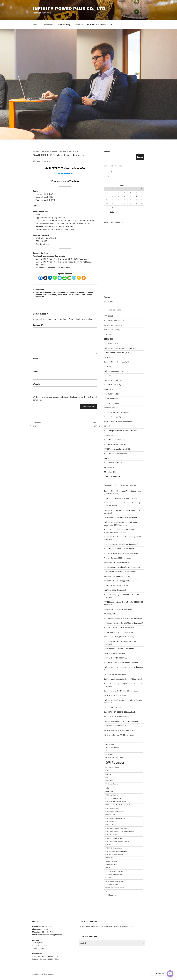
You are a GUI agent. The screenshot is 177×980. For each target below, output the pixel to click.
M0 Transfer (109, 435)
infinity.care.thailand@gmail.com (50, 935)
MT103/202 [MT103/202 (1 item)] (109, 845)
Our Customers (47, 25)
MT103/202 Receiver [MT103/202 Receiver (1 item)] (112, 858)
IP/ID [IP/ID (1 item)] (107, 771)
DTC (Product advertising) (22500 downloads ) (121, 518)
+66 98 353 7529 (47, 932)
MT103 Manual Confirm (113, 440)
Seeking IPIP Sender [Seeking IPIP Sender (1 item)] (111, 865)
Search (107, 152)
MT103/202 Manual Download (115, 412)
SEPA (106, 389)
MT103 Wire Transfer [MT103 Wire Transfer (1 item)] (111, 835)
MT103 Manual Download (114, 454)
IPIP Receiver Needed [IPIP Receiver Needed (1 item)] (112, 784)
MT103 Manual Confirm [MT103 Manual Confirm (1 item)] (112, 808)
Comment (38, 325)
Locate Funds (109, 399)
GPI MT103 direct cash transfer (51, 293)
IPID (106, 366)
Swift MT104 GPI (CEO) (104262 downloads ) (120, 712)
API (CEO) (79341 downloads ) (115, 590)
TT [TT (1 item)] (106, 891)
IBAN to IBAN (109, 394)
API (105, 458)
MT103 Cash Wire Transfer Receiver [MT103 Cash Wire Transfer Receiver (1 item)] (116, 802)
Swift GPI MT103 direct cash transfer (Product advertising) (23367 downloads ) (64, 263)
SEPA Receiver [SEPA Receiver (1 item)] (110, 868)
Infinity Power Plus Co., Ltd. (66, 151)
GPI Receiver (72, 293)
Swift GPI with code (111, 380)
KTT (106, 316)
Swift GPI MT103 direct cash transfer (118, 348)
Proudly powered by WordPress (44, 974)
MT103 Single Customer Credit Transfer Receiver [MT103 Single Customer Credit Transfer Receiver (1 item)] (120, 831)
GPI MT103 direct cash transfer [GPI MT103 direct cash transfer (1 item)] (114, 757)
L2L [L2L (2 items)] (107, 788)
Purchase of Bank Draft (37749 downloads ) (120, 572)
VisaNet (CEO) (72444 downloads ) (117, 576)
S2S (106, 339)
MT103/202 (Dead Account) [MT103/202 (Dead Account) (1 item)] (114, 848)
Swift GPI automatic (112, 371)
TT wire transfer (110, 325)
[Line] (64, 278)
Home (35, 25)
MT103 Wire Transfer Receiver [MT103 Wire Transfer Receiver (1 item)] (114, 838)
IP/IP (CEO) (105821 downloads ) (116, 726)
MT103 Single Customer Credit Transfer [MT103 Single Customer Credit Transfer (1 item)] (117, 828)
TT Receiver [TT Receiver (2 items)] (111, 895)
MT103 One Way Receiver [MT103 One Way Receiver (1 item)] (113, 825)
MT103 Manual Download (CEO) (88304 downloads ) (123, 618)
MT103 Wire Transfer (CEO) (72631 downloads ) (121, 581)
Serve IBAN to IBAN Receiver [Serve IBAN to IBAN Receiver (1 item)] (114, 875)
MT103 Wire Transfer (112, 463)
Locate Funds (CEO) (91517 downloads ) (118, 632)
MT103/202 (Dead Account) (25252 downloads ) (122, 553)
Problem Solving (64, 25)
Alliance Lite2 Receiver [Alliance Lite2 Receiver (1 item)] (112, 747)
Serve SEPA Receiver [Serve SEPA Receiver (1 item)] (112, 884)
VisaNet (107, 467)
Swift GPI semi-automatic (114, 353)
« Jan (112, 211)
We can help (109, 302)
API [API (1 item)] (106, 751)
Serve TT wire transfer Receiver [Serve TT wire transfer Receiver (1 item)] (115, 888)
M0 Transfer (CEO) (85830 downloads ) (118, 609)
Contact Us (79, 25)
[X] (45, 278)
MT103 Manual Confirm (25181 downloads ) (120, 549)
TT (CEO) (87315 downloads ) (115, 614)
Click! (46, 253)
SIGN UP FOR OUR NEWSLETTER (100, 25)
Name (36, 358)
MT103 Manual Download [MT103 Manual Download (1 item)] (113, 815)
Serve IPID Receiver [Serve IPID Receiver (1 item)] (111, 878)
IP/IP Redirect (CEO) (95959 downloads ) (119, 649)
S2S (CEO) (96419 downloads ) (115, 653)
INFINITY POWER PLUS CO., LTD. (70, 9)
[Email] (69, 278)
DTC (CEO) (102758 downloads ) (116, 695)
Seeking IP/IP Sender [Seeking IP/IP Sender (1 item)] (112, 861)
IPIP (105, 334)
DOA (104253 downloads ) (114, 707)
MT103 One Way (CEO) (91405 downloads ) (120, 628)
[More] (84, 278)
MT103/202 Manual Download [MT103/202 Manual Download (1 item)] (114, 855)
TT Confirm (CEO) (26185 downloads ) (118, 562)
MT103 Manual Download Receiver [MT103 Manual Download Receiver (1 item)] (116, 818)
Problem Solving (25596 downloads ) (118, 558)
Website (37, 384)
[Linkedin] (50, 278)
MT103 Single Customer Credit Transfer (119, 431)
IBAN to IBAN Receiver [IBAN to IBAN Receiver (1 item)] (112, 767)
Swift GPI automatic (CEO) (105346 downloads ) (122, 721)
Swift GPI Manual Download (115, 362)
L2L (105, 376)
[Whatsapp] (55, 278)
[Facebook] (41, 278)
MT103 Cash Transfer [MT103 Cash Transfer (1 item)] (112, 795)
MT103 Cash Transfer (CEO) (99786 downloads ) (122, 662)
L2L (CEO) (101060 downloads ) (115, 674)
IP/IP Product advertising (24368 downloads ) (121, 544)
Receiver (40, 289)
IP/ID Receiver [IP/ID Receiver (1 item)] (110, 774)
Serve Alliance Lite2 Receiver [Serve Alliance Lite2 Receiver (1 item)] (114, 871)
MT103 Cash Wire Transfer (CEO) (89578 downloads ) (123, 623)
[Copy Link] (79, 278)
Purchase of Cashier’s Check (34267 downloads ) (122, 567)
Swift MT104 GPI (110, 385)
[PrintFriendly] (74, 278)
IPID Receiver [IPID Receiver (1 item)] (109, 781)
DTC (106, 357)
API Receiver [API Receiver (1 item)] (109, 754)
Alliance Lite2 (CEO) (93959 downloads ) (119, 637)
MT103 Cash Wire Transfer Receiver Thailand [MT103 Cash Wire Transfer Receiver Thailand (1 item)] (119, 805)
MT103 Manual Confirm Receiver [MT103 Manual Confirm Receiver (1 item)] (115, 812)
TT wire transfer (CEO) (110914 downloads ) (120, 730)
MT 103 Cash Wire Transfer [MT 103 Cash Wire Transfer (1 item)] (113, 798)
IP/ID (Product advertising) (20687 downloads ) (122, 498)
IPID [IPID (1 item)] (107, 777)
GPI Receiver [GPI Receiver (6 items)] (115, 762)
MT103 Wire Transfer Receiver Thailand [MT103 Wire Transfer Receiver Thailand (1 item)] (117, 841)
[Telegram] (60, 278)
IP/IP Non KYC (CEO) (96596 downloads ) (119, 658)
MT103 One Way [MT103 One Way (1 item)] (110, 822)
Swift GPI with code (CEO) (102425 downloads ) (121, 691)
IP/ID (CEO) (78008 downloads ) (116, 585)
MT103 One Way (110, 403)
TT (105, 426)
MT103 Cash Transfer (112, 321)
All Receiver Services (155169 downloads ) (54, 268)
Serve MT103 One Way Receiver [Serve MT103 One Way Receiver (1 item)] (115, 881)
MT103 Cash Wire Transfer (114, 444)
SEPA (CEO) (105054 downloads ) (116, 717)
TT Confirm (108, 472)
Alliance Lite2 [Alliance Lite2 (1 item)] (110, 744)
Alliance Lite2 (109, 330)
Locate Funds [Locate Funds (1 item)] (109, 792)
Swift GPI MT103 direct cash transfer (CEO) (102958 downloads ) (63, 259)
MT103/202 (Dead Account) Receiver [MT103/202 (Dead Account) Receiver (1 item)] (116, 851)
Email (36, 371)
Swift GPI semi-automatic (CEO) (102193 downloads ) (124, 679)
